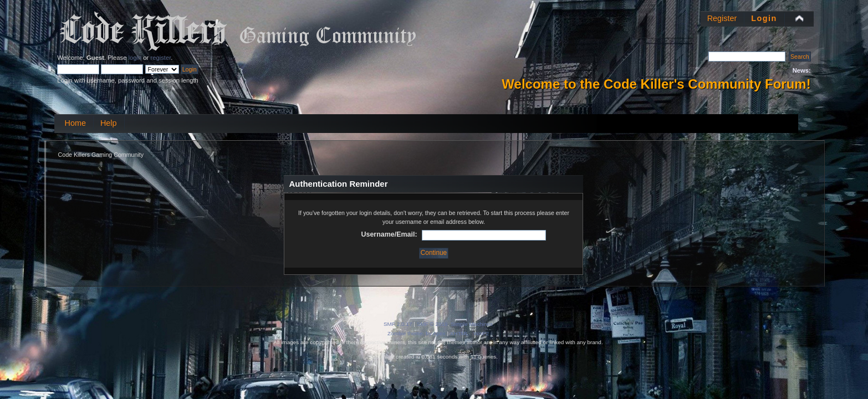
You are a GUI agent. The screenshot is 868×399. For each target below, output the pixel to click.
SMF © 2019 (432, 324)
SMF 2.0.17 (398, 324)
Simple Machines (472, 324)
